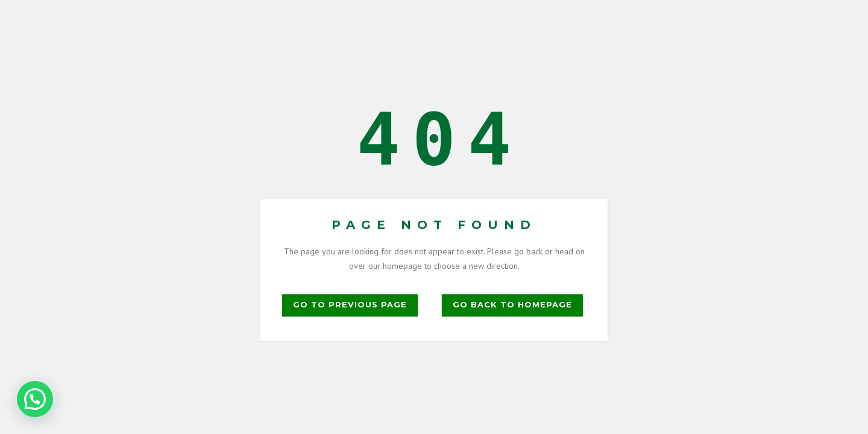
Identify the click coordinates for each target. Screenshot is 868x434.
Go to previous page (350, 304)
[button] (35, 399)
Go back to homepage (512, 304)
